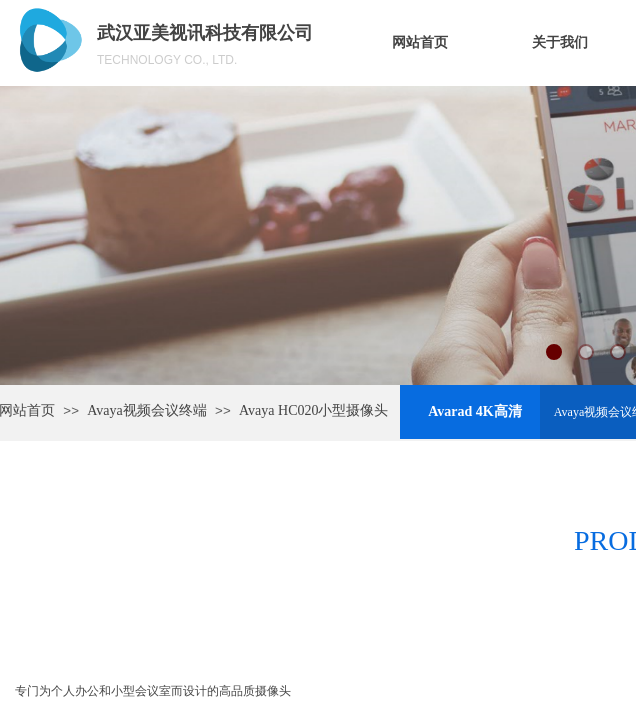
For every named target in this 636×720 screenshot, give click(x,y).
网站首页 (420, 42)
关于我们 (560, 42)
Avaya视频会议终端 (147, 410)
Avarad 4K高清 (474, 411)
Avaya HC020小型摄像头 (313, 410)
